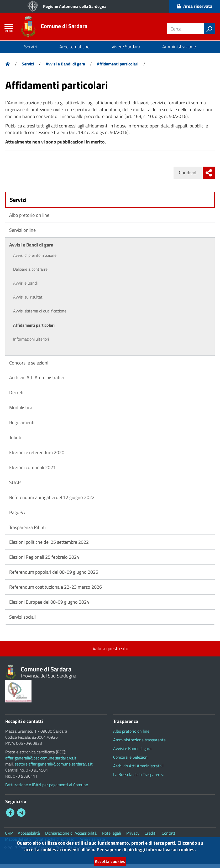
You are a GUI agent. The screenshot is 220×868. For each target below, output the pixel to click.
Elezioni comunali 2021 (32, 471)
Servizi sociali (22, 621)
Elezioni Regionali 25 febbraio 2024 (44, 561)
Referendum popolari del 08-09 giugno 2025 (54, 576)
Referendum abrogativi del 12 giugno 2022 (52, 501)
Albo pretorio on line (29, 219)
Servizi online (22, 234)
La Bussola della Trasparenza (139, 778)
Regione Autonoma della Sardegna (75, 6)
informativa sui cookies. (171, 849)
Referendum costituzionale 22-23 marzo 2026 (56, 591)
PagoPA (17, 516)
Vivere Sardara (126, 51)
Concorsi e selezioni (29, 367)
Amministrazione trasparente (139, 744)
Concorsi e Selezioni (131, 761)
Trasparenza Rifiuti (27, 531)
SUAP (15, 486)
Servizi (31, 51)
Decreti (16, 397)
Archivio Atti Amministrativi (36, 382)
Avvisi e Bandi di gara (65, 68)
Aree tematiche (74, 51)
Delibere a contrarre (30, 273)
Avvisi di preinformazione (35, 259)
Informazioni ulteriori (31, 343)
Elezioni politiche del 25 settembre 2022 (49, 546)
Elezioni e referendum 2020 (37, 456)
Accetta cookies (110, 861)
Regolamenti (22, 426)
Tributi (15, 441)
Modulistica (21, 412)
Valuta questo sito (110, 652)
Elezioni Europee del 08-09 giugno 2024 (49, 606)
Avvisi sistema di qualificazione (40, 315)
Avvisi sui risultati (28, 301)
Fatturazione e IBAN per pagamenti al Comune (47, 789)
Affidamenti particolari (118, 68)
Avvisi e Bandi (25, 287)
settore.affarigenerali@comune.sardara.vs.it (54, 768)
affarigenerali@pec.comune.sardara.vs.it (41, 762)
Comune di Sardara (68, 29)
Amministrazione (179, 51)
